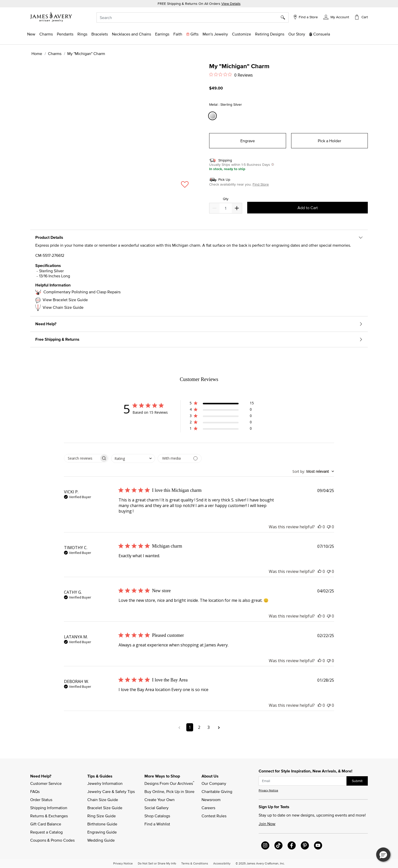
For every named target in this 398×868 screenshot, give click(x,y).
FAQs (35, 791)
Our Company (214, 783)
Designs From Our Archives (169, 783)
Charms (55, 53)
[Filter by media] (180, 458)
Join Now (267, 824)
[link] (270, 34)
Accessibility (222, 863)
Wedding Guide (101, 840)
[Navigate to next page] (219, 727)
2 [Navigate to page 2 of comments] (199, 727)
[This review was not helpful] (329, 527)
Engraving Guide (102, 832)
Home (37, 53)
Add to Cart (308, 208)
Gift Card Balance (46, 824)
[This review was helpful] (320, 527)
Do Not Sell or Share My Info (157, 863)
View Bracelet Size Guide (65, 300)
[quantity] (226, 208)
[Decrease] (237, 208)
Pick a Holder (329, 141)
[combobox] (193, 17)
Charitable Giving (217, 791)
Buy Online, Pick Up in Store (169, 791)
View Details (231, 4)
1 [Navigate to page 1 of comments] (190, 727)
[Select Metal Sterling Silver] (213, 116)
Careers (208, 808)
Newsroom (211, 800)
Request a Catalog (46, 832)
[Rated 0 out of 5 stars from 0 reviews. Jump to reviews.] (231, 75)
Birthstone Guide (102, 824)
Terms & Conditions (195, 863)
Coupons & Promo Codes (52, 840)
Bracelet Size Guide (105, 808)
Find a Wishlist (157, 824)
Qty (226, 199)
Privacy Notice (268, 790)
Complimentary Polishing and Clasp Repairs (82, 292)
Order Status (41, 800)
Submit (357, 781)
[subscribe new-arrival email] (303, 781)
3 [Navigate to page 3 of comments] (209, 727)
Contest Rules (214, 816)
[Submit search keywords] (285, 17)
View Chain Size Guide (63, 307)
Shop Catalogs (157, 816)
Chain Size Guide (103, 800)
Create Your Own (160, 800)
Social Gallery (156, 808)
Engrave (248, 141)
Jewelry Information (105, 783)
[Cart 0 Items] (361, 17)
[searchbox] (82, 458)
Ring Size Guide (102, 816)
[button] (336, 17)
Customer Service (46, 783)
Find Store (261, 184)
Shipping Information (49, 808)
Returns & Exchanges (49, 816)
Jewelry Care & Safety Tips (111, 791)
